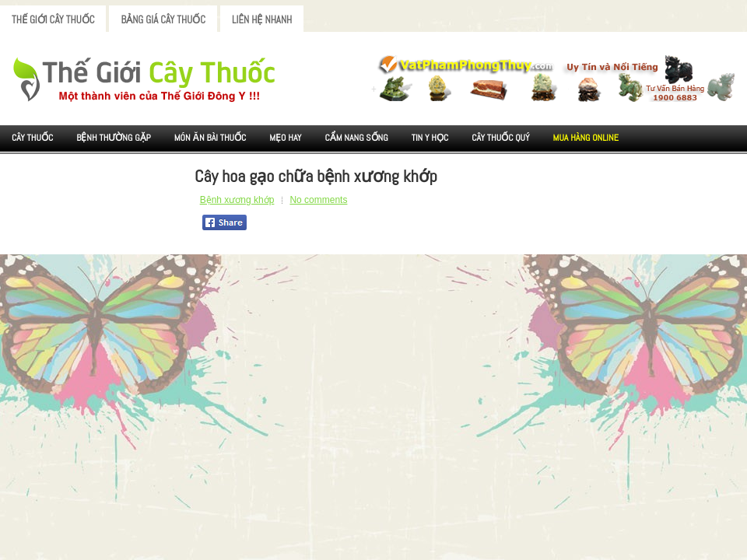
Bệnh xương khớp (237, 200)
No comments (318, 200)
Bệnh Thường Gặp (114, 138)
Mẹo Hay (285, 138)
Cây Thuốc (32, 138)
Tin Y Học (430, 138)
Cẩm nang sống (356, 138)
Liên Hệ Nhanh (262, 20)
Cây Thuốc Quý (500, 138)
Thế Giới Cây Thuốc (53, 20)
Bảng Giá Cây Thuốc (163, 20)
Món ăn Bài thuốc (210, 138)
